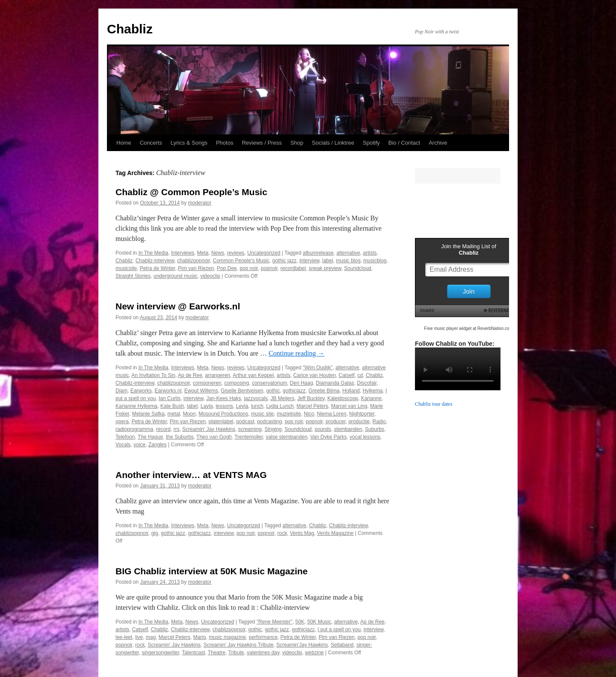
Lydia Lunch (280, 406)
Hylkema (373, 391)
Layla (207, 406)
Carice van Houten (314, 375)
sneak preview (325, 268)
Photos (225, 143)
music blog (348, 261)
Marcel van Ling (349, 406)
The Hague (150, 437)
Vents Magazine (335, 533)
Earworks (141, 391)
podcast (245, 422)
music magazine (227, 637)
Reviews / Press (262, 143)
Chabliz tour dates (434, 404)
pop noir (249, 268)
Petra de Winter (158, 268)
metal (173, 414)
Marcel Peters (312, 406)
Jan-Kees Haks (224, 398)
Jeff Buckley (311, 398)
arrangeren (218, 375)
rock (282, 533)
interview (309, 261)
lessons (224, 406)
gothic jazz (285, 261)
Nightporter (362, 414)
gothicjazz (294, 391)
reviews (236, 253)
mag (151, 637)
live (139, 637)
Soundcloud (357, 268)
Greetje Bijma (324, 391)
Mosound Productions (223, 414)
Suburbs (375, 429)
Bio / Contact (404, 143)
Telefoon (125, 437)
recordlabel (293, 268)
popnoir (269, 268)
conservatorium (269, 383)
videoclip (210, 276)
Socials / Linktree (333, 143)
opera (122, 422)
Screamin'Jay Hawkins (302, 645)
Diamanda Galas (335, 383)
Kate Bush (172, 406)
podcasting (269, 422)
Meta (203, 253)
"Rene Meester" (275, 622)
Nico (309, 414)
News (218, 253)
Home (124, 143)
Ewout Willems (201, 391)
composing (237, 383)
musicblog (375, 261)
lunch (257, 406)
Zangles (158, 445)
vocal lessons (365, 437)
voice (139, 445)
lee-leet (124, 637)
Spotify (371, 143)
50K (300, 622)
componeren (207, 383)
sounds (323, 429)
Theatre (217, 653)
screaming (250, 429)
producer (336, 422)
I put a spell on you (339, 629)
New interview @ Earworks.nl (178, 306)
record (163, 429)
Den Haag (302, 383)
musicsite (126, 268)
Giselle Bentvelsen (242, 391)
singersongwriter (160, 653)
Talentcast (193, 653)
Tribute (236, 653)
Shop (297, 143)
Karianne (371, 398)
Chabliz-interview (155, 261)
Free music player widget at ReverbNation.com (468, 328)
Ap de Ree (190, 375)
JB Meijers (282, 398)
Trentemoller (249, 437)
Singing (273, 429)
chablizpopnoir (194, 261)
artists (370, 253)
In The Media (153, 253)
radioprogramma (134, 429)
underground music (176, 276)
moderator (200, 203)
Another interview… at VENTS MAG (191, 475)
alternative (348, 253)
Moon (189, 414)
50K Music (319, 622)
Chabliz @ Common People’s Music (191, 192)
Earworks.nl (168, 391)
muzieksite (289, 414)
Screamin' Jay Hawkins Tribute (239, 645)
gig (154, 533)
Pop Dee (227, 268)
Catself (347, 375)
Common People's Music (241, 261)
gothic (273, 391)
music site (262, 414)
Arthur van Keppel (253, 375)
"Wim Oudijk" (318, 368)
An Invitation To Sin (153, 375)
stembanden (348, 429)
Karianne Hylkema (136, 406)
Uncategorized (264, 253)
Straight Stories (133, 276)
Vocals (123, 445)
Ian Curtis (170, 398)
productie (359, 422)
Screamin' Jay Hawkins (209, 429)
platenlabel (221, 422)
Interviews (183, 253)
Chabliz (130, 29)
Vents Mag (302, 533)
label (327, 261)
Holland (351, 391)
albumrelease (318, 253)
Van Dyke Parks (328, 437)
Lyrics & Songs (189, 143)
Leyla (242, 406)
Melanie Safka (148, 414)
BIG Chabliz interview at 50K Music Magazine (212, 571)
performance (263, 637)
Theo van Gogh (214, 437)
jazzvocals (256, 398)
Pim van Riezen (196, 268)
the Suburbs (180, 437)
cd (360, 375)
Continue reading (297, 353)
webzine (314, 653)
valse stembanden (286, 437)
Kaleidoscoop (343, 398)
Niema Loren (332, 414)
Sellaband (342, 645)
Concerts (151, 143)
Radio (379, 422)
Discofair (367, 383)
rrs (176, 429)
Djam (121, 391)
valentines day (263, 653)
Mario (199, 637)
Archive (438, 143)
